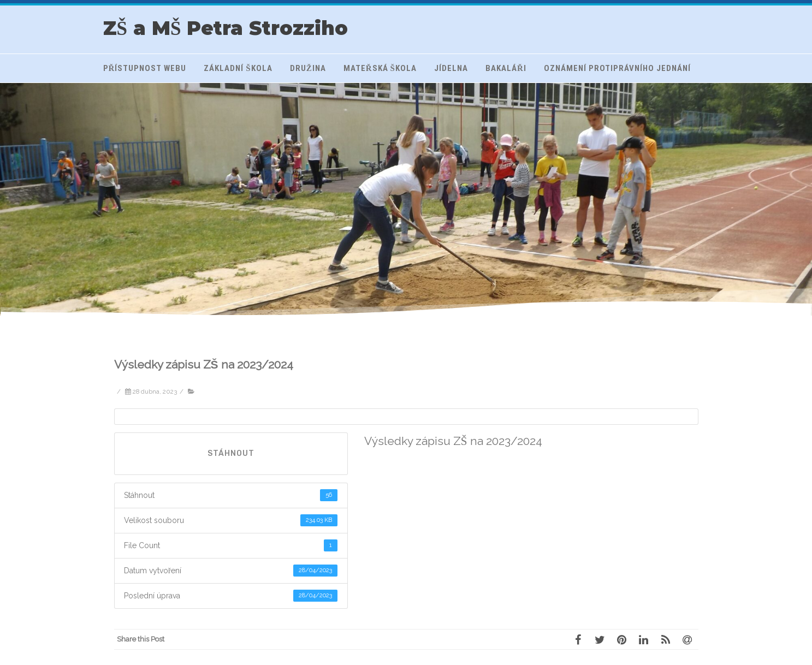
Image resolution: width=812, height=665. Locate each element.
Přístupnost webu (145, 68)
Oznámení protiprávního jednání (617, 68)
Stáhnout (231, 453)
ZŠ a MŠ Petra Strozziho (226, 28)
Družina (308, 68)
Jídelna (451, 68)
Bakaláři (506, 68)
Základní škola (238, 68)
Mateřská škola (380, 68)
